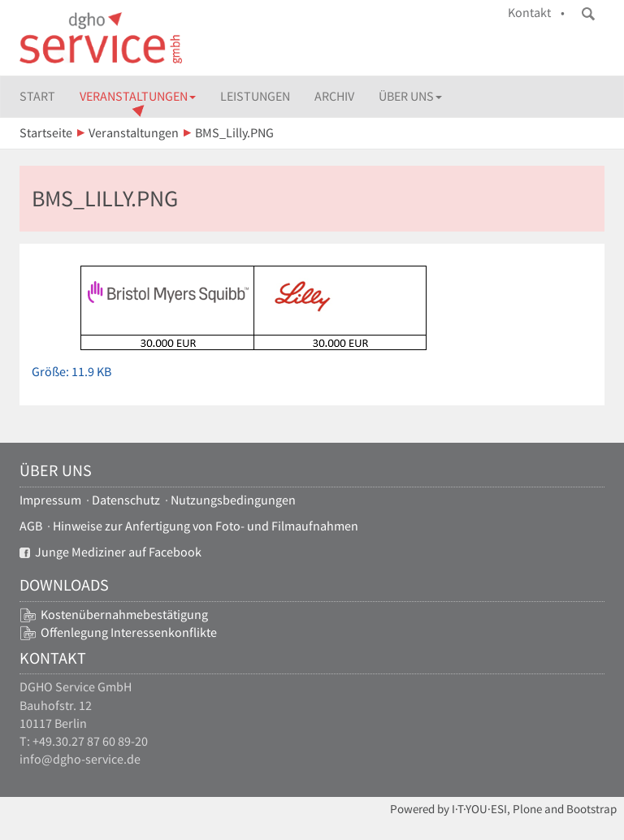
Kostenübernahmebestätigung (124, 615)
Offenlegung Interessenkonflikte (129, 632)
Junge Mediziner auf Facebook (110, 552)
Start (37, 96)
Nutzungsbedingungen (233, 500)
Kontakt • (536, 13)
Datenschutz (126, 500)
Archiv (334, 96)
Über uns (410, 96)
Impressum (50, 500)
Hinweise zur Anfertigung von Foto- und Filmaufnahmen (206, 526)
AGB (31, 526)
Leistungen (255, 96)
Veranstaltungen (138, 96)
